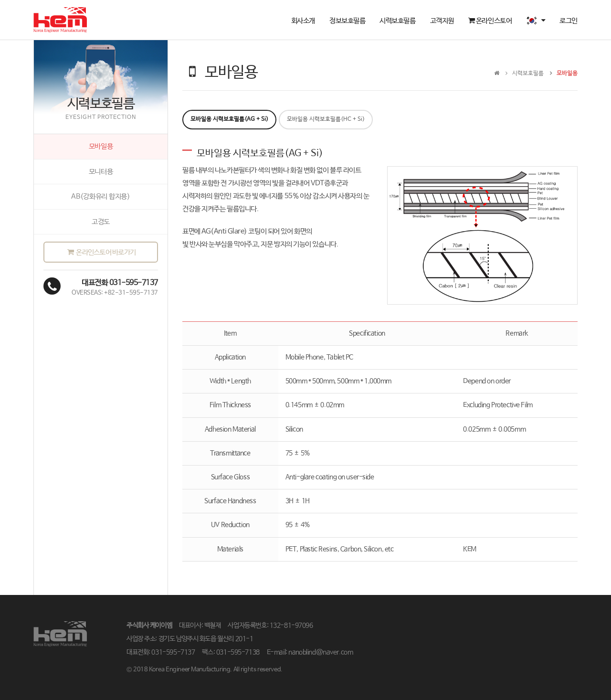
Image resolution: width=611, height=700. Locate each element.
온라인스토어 (490, 21)
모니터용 (101, 172)
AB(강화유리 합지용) (100, 196)
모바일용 (101, 146)
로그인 (569, 21)
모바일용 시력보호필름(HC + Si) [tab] (326, 119)
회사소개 (303, 21)
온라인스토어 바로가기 (101, 252)
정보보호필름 (347, 21)
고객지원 (442, 21)
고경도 (101, 222)
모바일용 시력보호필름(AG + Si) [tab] (229, 119)
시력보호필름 (397, 21)
